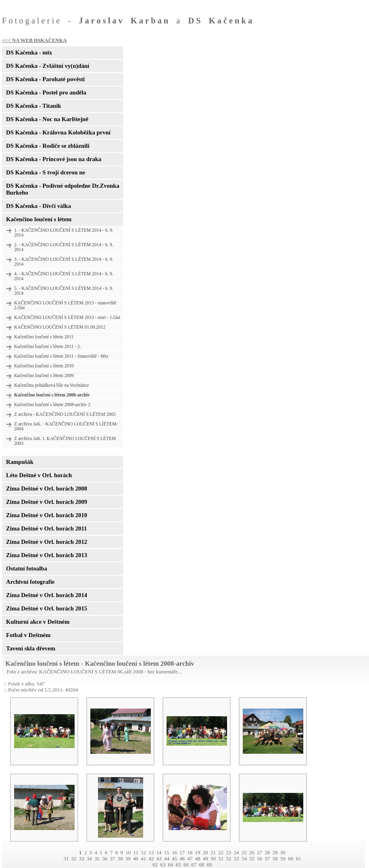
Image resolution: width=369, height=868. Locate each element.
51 (221, 859)
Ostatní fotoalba (27, 568)
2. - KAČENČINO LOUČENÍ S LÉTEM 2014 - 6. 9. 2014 (64, 247)
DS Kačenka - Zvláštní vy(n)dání (48, 66)
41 (143, 859)
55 (252, 859)
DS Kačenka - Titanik (33, 106)
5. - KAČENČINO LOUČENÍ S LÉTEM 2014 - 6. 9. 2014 (64, 291)
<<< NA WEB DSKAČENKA (34, 40)
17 (182, 853)
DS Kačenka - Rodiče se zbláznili (48, 146)
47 (190, 859)
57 (268, 859)
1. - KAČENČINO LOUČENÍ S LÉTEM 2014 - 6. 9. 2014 (64, 233)
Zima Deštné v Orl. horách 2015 (47, 608)
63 (163, 865)
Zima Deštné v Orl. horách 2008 (47, 489)
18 (190, 853)
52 (229, 859)
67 (194, 865)
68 (201, 865)
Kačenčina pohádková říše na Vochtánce (52, 385)
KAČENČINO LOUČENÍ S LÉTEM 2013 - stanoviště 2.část (65, 305)
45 (174, 859)
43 (159, 859)
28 (267, 853)
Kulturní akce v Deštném (38, 622)
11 (136, 853)
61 (298, 859)
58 (275, 859)
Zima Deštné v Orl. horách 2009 (47, 502)
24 (237, 853)
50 (213, 859)
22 (221, 853)
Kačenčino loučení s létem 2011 (44, 337)
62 (155, 865)
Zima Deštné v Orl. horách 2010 (47, 515)
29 (275, 853)
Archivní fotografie (30, 582)
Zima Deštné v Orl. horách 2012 (47, 542)
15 (167, 853)
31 (66, 859)
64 (171, 865)
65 (178, 865)
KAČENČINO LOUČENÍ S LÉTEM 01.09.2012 (60, 327)
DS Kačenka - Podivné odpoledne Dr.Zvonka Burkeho (63, 189)
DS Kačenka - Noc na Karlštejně (47, 119)
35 (97, 859)
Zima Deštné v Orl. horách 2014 (47, 595)
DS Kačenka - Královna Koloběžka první (58, 132)
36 (105, 859)
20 (205, 853)
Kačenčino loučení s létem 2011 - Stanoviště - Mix (61, 356)
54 (244, 859)
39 (128, 859)
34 (89, 859)
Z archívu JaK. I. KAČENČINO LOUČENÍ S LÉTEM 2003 (65, 441)
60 (291, 859)
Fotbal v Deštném (28, 635)
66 (186, 865)
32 (74, 859)
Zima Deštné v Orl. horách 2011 (46, 528)
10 (128, 853)
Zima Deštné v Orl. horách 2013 (47, 555)
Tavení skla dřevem (31, 648)
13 (151, 853)
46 (182, 859)
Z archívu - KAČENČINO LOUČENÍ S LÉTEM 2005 (65, 414)
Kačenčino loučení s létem (39, 219)
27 (260, 853)
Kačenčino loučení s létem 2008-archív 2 (52, 405)
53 (237, 859)
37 (113, 859)
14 (159, 853)
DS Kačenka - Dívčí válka (39, 206)
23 (228, 853)
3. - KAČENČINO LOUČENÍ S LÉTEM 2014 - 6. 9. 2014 (64, 262)
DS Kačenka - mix (29, 52)
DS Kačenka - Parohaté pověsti (45, 79)
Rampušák (20, 462)
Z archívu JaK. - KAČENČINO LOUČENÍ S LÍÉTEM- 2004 (66, 426)
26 (252, 853)
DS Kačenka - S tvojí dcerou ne (46, 172)
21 (213, 853)
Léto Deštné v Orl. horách (39, 475)
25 (244, 853)
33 (82, 859)
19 (198, 853)
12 (143, 853)
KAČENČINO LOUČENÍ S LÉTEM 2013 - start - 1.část (67, 317)
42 (151, 859)
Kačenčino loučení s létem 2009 (44, 375)
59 (283, 859)
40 (136, 859)
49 (205, 859)
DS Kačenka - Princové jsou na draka (54, 159)
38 (120, 859)
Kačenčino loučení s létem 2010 (44, 366)
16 (174, 853)
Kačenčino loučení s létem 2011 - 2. (48, 346)
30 (283, 853)
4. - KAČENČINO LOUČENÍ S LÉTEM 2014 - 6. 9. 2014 (64, 276)
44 (167, 859)
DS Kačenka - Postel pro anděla (46, 92)
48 (198, 859)
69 (210, 865)
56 (260, 859)
